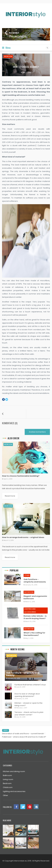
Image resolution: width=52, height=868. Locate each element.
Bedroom (8, 56)
